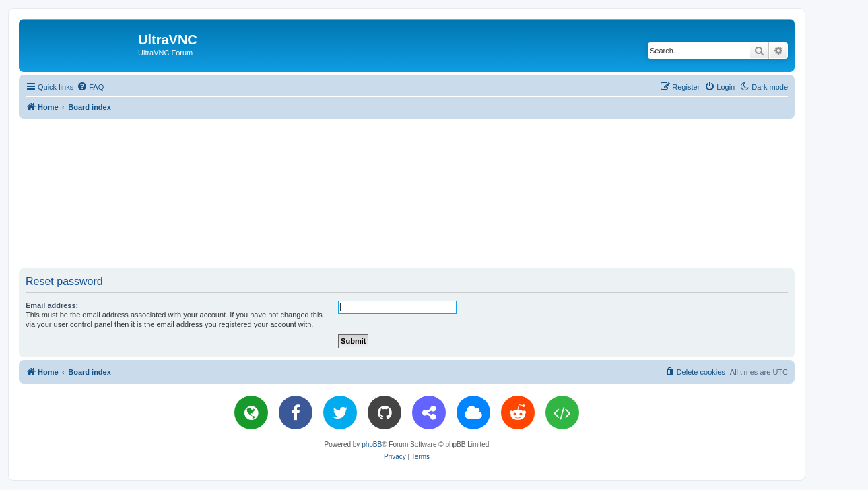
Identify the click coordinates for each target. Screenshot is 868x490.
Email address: (52, 305)
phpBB (372, 445)
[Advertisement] (407, 193)
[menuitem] (90, 87)
